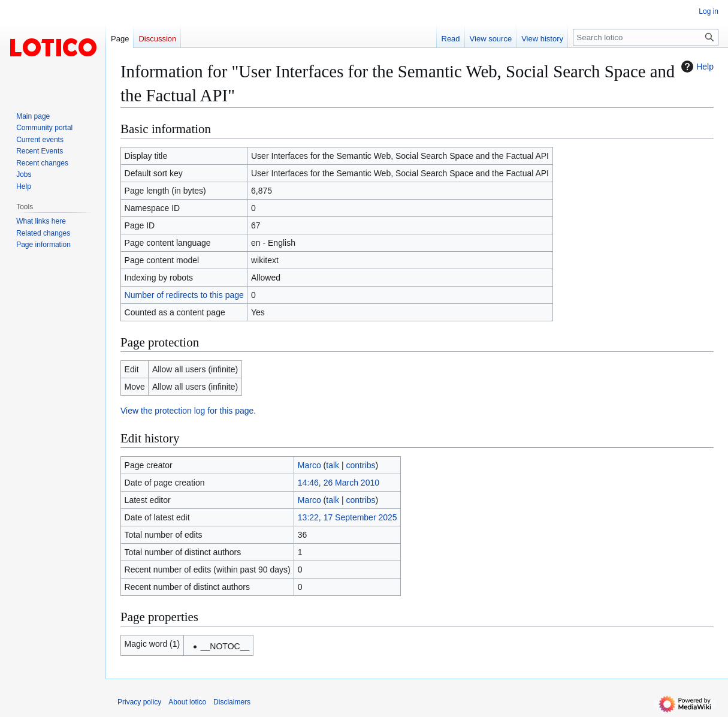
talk (333, 465)
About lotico (187, 702)
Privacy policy (139, 702)
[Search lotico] (646, 37)
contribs (361, 465)
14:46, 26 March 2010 (339, 483)
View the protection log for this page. (188, 411)
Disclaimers (232, 702)
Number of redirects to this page (184, 295)
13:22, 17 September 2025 (348, 517)
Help (696, 67)
